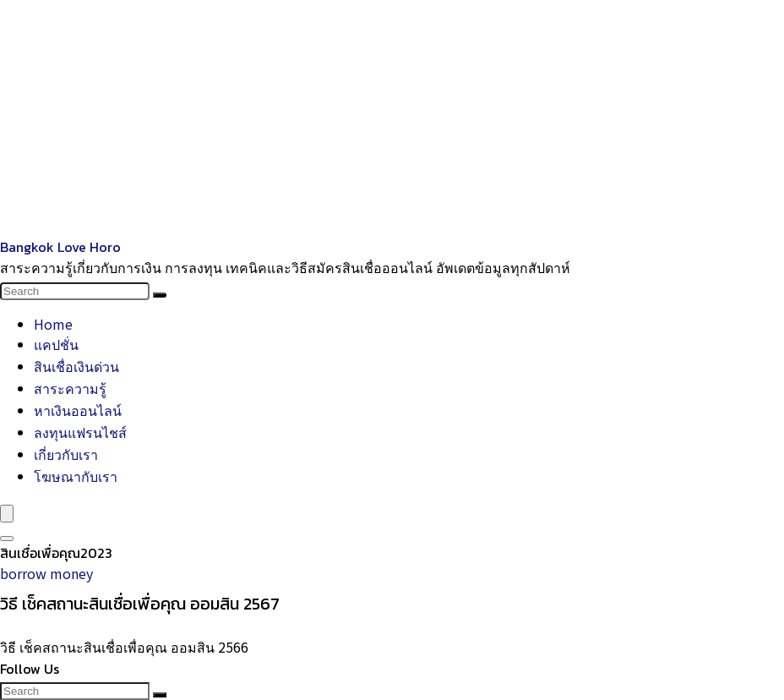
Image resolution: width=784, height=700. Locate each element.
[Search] (160, 295)
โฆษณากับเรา (76, 476)
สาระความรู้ (70, 388)
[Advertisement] (392, 118)
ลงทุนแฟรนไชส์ (80, 432)
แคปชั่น (56, 344)
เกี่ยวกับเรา (66, 454)
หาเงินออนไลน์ (78, 410)
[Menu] (7, 514)
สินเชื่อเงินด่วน (76, 366)
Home (53, 324)
